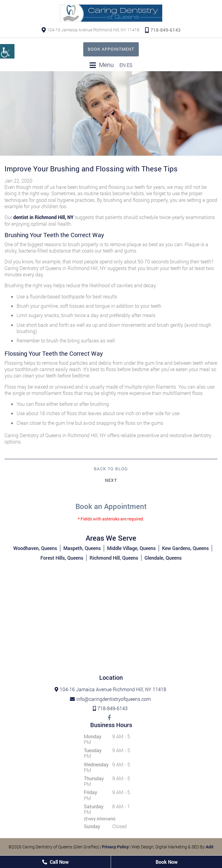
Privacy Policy (115, 847)
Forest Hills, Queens (62, 558)
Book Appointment (111, 49)
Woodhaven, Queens (35, 548)
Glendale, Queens (163, 558)
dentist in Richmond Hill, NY (43, 217)
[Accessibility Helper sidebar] (7, 51)
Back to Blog (111, 469)
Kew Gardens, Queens (185, 548)
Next (111, 480)
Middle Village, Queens (131, 548)
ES (130, 65)
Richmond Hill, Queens (114, 558)
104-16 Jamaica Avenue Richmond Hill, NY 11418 (90, 30)
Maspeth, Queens (82, 548)
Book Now (167, 862)
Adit (210, 847)
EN (122, 65)
